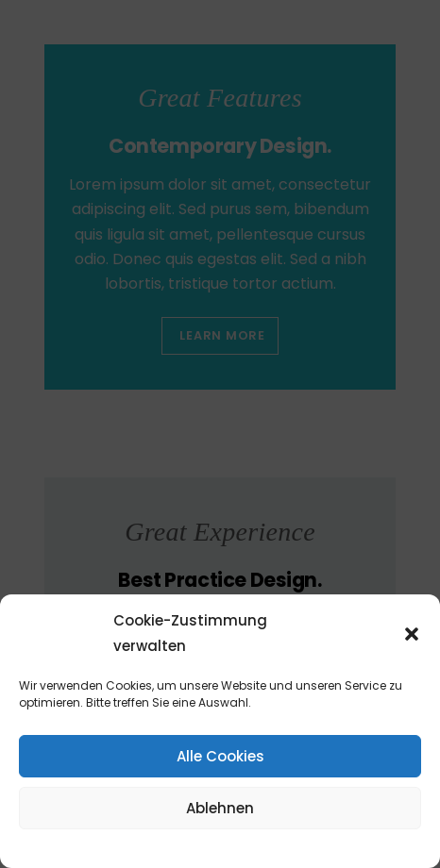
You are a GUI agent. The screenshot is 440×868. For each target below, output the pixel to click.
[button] (412, 634)
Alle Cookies (220, 756)
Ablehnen (220, 808)
